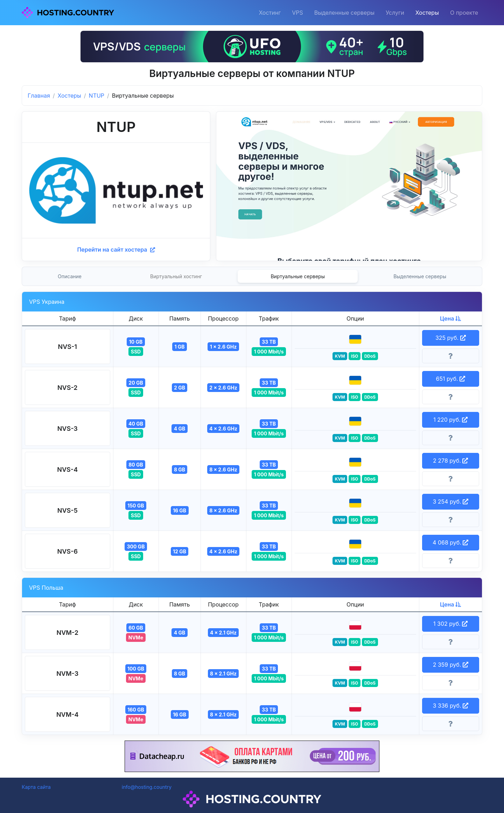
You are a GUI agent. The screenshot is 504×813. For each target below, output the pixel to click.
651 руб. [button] (450, 379)
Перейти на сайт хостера (116, 250)
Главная (39, 96)
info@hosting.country (147, 787)
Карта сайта (36, 787)
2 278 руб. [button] (450, 461)
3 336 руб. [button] (450, 706)
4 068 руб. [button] (450, 542)
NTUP (97, 96)
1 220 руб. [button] (450, 420)
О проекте (464, 13)
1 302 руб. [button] (450, 624)
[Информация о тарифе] (451, 356)
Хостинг (270, 13)
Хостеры (427, 13)
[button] (68, 346)
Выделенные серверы (344, 13)
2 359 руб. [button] (451, 665)
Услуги (395, 13)
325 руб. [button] (451, 338)
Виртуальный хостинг (176, 276)
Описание (70, 276)
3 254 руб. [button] (450, 502)
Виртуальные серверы (298, 276)
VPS (297, 13)
